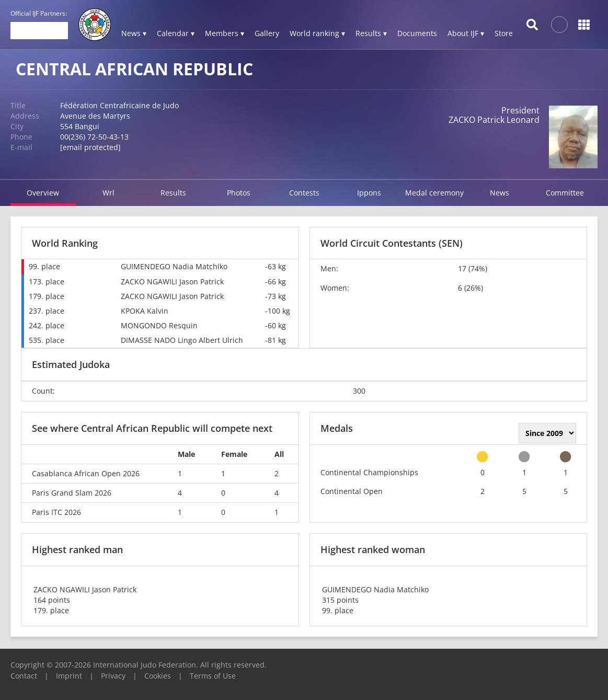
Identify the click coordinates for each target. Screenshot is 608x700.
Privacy (113, 676)
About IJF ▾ (466, 33)
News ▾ (134, 33)
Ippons (369, 193)
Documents (417, 33)
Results (173, 193)
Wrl (108, 193)
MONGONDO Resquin (159, 325)
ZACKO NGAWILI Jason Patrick (172, 282)
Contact (24, 676)
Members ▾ (225, 33)
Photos (239, 193)
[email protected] (90, 147)
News (500, 193)
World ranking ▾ (317, 33)
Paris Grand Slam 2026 (72, 493)
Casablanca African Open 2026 (86, 473)
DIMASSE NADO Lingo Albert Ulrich (182, 340)
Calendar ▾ (176, 33)
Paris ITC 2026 (56, 512)
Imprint (69, 676)
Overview (43, 193)
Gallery (267, 33)
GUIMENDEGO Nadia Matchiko (174, 266)
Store (504, 33)
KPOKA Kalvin (145, 311)
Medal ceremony (434, 193)
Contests (304, 193)
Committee (565, 193)
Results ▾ (371, 33)
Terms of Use (213, 676)
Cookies (158, 676)
